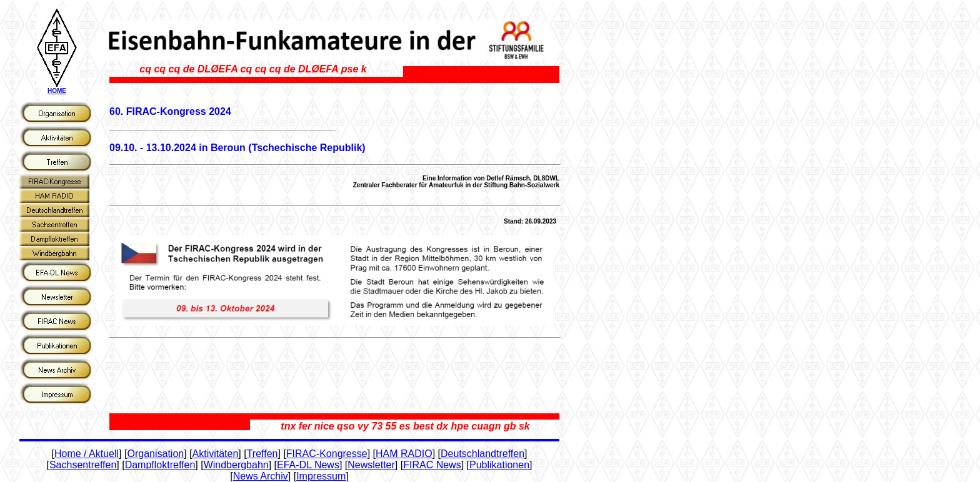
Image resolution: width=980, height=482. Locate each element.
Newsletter (371, 465)
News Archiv (261, 476)
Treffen (262, 454)
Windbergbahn (236, 465)
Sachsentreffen (83, 465)
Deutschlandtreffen (482, 454)
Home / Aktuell (87, 454)
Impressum (321, 476)
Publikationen (499, 465)
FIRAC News (432, 465)
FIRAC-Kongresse (327, 454)
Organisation (155, 454)
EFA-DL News (308, 465)
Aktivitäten (216, 454)
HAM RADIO (404, 454)
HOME (57, 91)
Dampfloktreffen (160, 465)
